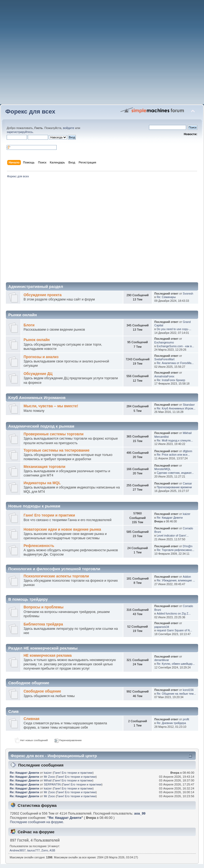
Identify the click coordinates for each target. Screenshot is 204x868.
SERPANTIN (52, 784)
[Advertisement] (102, 54)
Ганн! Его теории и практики (49, 515)
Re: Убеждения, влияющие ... (176, 580)
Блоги (29, 325)
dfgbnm (188, 451)
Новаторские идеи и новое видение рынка (62, 529)
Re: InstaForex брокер (171, 380)
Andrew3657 (18, 850)
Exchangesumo (164, 342)
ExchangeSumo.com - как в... (175, 346)
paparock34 (162, 627)
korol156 (188, 690)
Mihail (48, 780)
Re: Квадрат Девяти (170, 518)
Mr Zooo (49, 777)
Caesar (187, 483)
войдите (69, 128)
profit (186, 719)
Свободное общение (42, 691)
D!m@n (188, 546)
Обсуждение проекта (43, 295)
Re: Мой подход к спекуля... (175, 440)
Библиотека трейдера (43, 624)
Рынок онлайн (37, 340)
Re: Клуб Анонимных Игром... (176, 408)
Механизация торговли (44, 467)
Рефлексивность (39, 546)
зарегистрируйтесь (20, 132)
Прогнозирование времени (174, 487)
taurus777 (34, 850)
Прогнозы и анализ (41, 357)
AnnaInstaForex (164, 376)
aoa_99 (140, 814)
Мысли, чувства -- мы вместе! (51, 406)
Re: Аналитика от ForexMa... (175, 363)
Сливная (31, 719)
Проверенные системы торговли (53, 434)
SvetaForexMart (164, 359)
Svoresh (188, 294)
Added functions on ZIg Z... (174, 613)
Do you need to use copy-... (174, 329)
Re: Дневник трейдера (171, 723)
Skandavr (189, 405)
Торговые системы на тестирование (56, 450)
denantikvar (162, 660)
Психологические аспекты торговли (56, 576)
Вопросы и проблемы (44, 607)
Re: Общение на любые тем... (176, 694)
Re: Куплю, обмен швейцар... (176, 664)
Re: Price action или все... (173, 455)
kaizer (187, 514)
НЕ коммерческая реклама (48, 656)
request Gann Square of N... (174, 630)
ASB (52, 850)
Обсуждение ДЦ (38, 374)
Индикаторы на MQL (42, 483)
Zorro (45, 850)
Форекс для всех (30, 112)
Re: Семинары (166, 297)
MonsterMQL (162, 469)
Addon (187, 577)
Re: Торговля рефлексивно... (176, 550)
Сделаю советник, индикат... (175, 473)
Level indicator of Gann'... (173, 535)
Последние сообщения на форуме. (37, 822)
